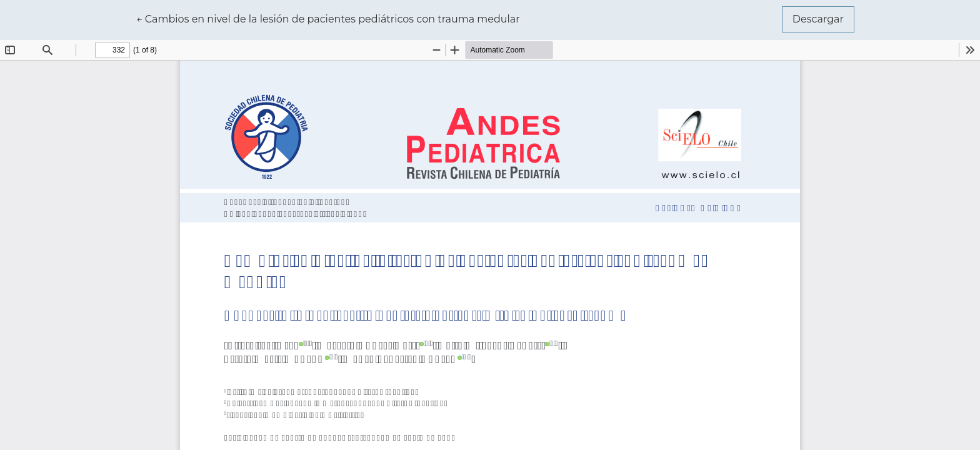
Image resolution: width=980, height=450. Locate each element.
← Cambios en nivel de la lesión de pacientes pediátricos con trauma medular (328, 18)
